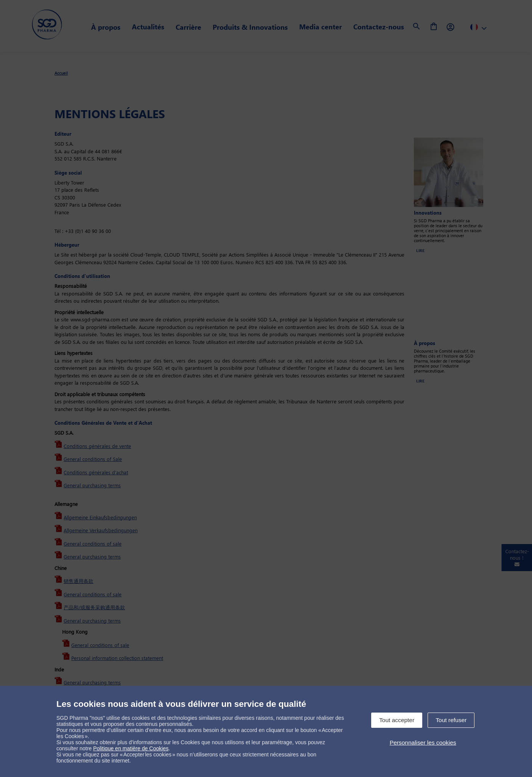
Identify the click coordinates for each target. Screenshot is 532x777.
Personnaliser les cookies (423, 742)
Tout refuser (451, 720)
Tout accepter (397, 720)
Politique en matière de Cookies (131, 748)
